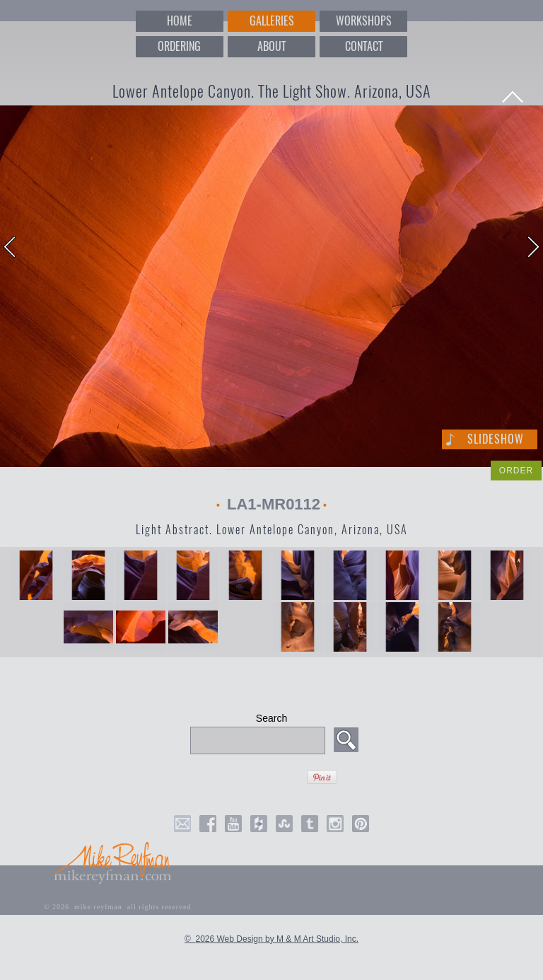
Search (271, 718)
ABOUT (271, 46)
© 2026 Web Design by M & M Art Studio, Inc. (271, 939)
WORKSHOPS (364, 21)
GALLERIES (272, 21)
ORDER (516, 471)
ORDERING (179, 46)
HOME (180, 21)
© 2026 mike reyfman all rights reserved (118, 907)
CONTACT (364, 46)
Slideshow (496, 439)
